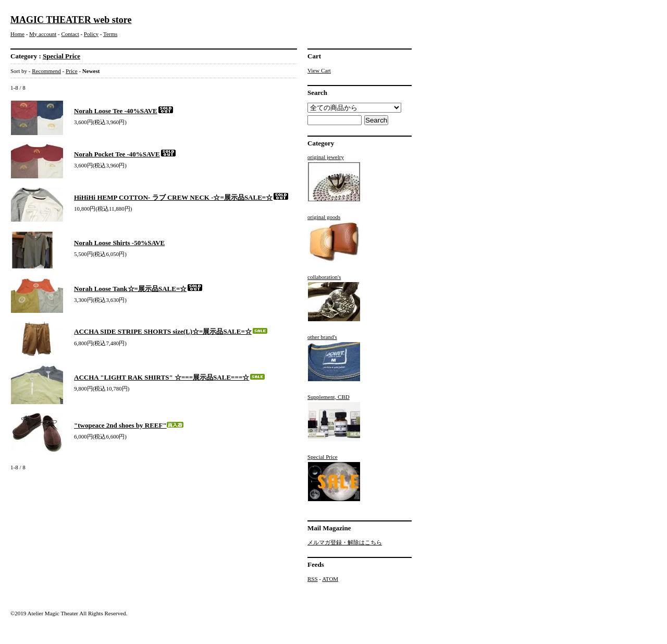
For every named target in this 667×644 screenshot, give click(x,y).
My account (43, 34)
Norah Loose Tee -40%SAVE (124, 111)
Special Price (61, 56)
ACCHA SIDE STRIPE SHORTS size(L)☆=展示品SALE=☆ (171, 331)
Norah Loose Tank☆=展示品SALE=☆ (139, 289)
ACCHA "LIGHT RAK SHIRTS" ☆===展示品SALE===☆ (170, 377)
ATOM (330, 579)
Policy (91, 34)
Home (17, 34)
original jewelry (334, 178)
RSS (313, 579)
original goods (334, 238)
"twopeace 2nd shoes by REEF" (129, 425)
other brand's (334, 358)
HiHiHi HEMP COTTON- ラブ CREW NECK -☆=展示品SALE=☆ (182, 197)
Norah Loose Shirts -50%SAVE (119, 243)
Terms (110, 34)
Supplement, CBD (334, 418)
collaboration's (334, 298)
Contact (70, 34)
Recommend (46, 71)
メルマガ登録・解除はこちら (345, 542)
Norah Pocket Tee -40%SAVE (125, 154)
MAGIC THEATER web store (71, 20)
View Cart (319, 70)
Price (72, 71)
